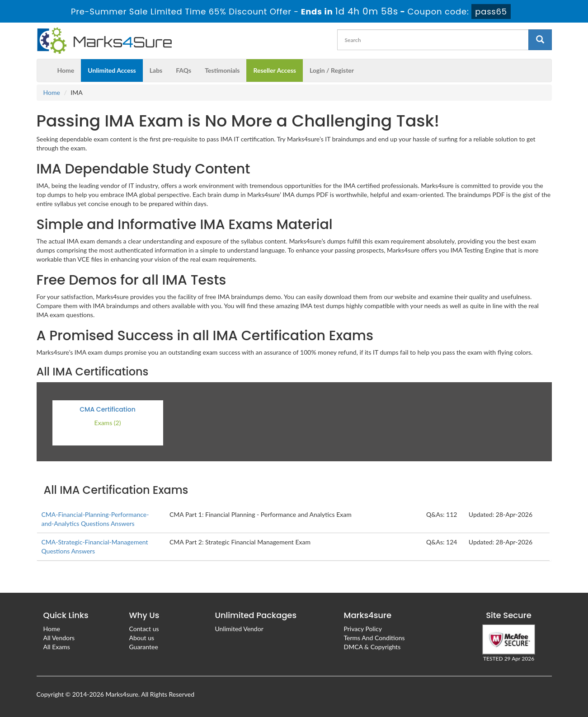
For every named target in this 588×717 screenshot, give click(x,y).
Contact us (144, 629)
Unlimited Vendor (239, 629)
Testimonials (222, 70)
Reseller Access (275, 70)
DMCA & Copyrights (372, 647)
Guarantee (144, 647)
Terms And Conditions (374, 638)
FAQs (183, 70)
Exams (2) (108, 423)
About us (142, 638)
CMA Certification (107, 409)
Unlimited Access (112, 70)
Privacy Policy (363, 629)
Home (66, 70)
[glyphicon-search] (540, 40)
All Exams (57, 647)
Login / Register (332, 70)
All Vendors (59, 638)
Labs (156, 70)
